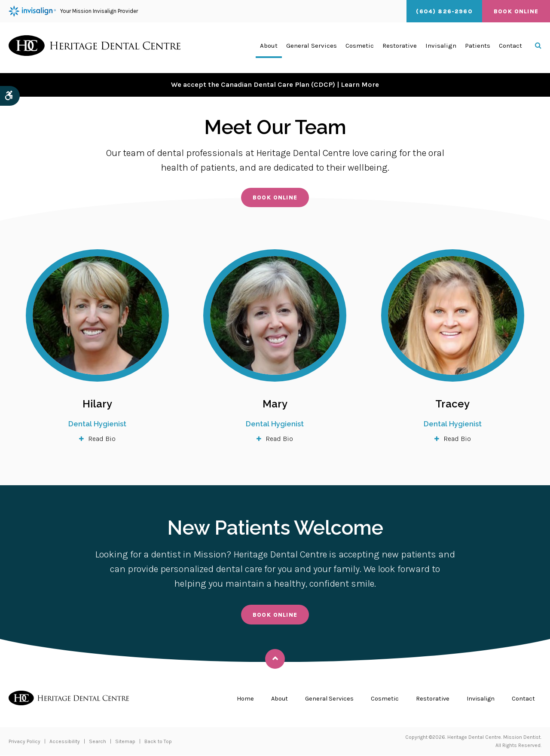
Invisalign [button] (441, 48)
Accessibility (65, 742)
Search (98, 742)
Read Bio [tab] (102, 439)
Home (238, 699)
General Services (324, 699)
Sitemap (125, 742)
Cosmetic (381, 699)
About (273, 699)
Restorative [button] (400, 48)
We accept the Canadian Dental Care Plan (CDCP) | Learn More (275, 85)
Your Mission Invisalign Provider (73, 11)
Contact (510, 48)
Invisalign (479, 699)
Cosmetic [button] (360, 48)
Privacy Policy (24, 742)
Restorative (429, 699)
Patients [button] (478, 48)
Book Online (516, 11)
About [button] (269, 48)
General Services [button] (312, 48)
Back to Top (158, 742)
